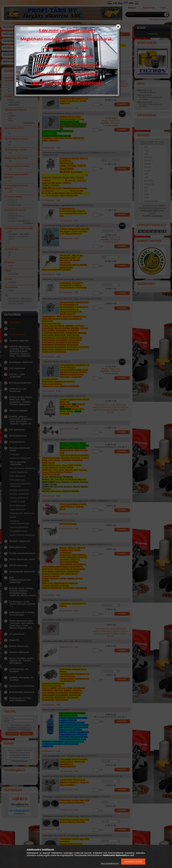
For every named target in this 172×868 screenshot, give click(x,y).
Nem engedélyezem (110, 863)
